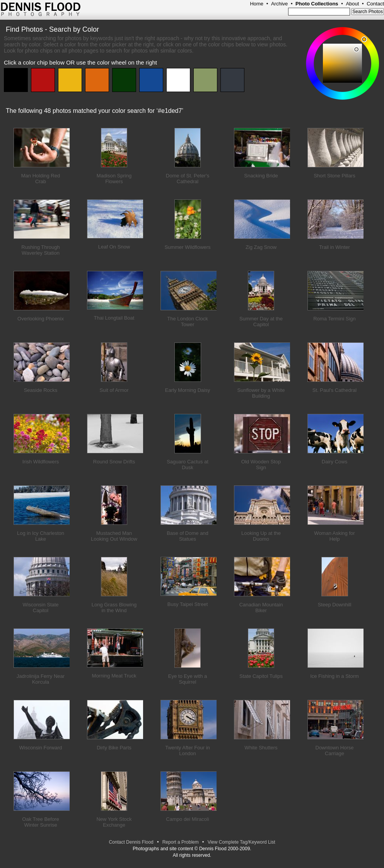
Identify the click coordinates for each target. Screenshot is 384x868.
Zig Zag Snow (261, 247)
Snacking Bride (261, 176)
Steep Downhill (335, 605)
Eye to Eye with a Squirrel (188, 679)
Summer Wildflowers (187, 247)
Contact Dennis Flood (131, 842)
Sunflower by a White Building (261, 393)
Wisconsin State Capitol (40, 608)
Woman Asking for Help (334, 536)
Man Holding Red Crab (41, 179)
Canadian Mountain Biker (261, 608)
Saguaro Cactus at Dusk (188, 465)
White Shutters (261, 748)
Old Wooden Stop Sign (261, 465)
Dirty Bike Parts (114, 748)
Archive (279, 4)
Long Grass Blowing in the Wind (114, 608)
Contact (375, 4)
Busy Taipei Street (188, 604)
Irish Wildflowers (41, 462)
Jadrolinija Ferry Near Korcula (41, 679)
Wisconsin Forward (41, 748)
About (352, 4)
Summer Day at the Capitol (261, 322)
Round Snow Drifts (114, 462)
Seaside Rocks (41, 390)
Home (257, 4)
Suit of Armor (114, 390)
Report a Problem (181, 842)
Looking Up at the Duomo (261, 536)
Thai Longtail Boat (114, 318)
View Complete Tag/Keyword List (241, 842)
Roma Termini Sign (335, 319)
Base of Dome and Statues (188, 536)
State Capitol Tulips (261, 676)
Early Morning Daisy (188, 390)
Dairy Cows (335, 462)
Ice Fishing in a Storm (335, 676)
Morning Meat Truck (114, 676)
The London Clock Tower (188, 322)
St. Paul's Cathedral (335, 390)
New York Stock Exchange (114, 822)
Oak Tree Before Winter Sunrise (40, 822)
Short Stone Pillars (335, 176)
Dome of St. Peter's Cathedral (188, 179)
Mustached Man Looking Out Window (114, 536)
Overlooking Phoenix (41, 319)
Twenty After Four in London (188, 751)
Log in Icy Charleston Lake (41, 536)
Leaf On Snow (114, 247)
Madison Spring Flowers (114, 179)
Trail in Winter (335, 247)
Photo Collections (317, 4)
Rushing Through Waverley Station (41, 250)
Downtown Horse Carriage (335, 751)
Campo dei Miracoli (187, 819)
